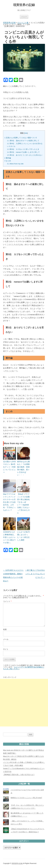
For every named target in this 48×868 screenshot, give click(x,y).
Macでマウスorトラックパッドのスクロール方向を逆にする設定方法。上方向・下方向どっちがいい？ (9, 502)
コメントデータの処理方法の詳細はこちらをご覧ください (24, 668)
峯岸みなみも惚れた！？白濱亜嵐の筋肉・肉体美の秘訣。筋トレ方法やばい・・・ (23, 468)
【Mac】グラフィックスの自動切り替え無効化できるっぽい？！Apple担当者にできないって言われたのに (23, 503)
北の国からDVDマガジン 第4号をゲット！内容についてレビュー (9, 467)
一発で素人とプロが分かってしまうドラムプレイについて (35, 574)
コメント (7, 601)
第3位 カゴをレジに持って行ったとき (23, 149)
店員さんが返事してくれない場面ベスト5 (21, 138)
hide (26, 133)
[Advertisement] (24, 703)
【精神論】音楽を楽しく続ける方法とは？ (19, 775)
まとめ (8, 161)
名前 (5, 629)
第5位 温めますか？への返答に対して (23, 141)
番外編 (8, 158)
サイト (6, 649)
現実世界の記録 (24, 5)
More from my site (15, 164)
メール (6, 639)
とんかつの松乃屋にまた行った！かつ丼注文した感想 (23, 536)
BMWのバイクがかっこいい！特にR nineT (26, 798)
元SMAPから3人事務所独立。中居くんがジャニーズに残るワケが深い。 (9, 537)
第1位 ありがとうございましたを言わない (25, 155)
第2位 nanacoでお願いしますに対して (23, 152)
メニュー (24, 17)
